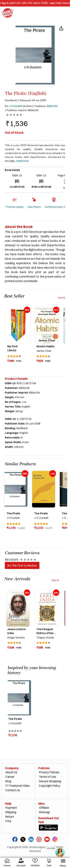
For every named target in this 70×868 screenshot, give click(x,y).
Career (10, 777)
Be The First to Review (22, 565)
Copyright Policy (49, 786)
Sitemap (44, 812)
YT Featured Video (18, 786)
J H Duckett (16, 106)
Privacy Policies (49, 772)
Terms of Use (47, 777)
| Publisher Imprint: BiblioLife (22, 110)
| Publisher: (45, 106)
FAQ (8, 821)
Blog (8, 781)
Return (10, 817)
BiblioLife (52, 106)
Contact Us (13, 790)
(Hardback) (11, 100)
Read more (23, 161)
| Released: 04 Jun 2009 (32, 100)
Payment (11, 808)
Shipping (11, 812)
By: (14, 106)
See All (62, 298)
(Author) (28, 106)
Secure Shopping (50, 781)
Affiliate (44, 808)
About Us (11, 772)
